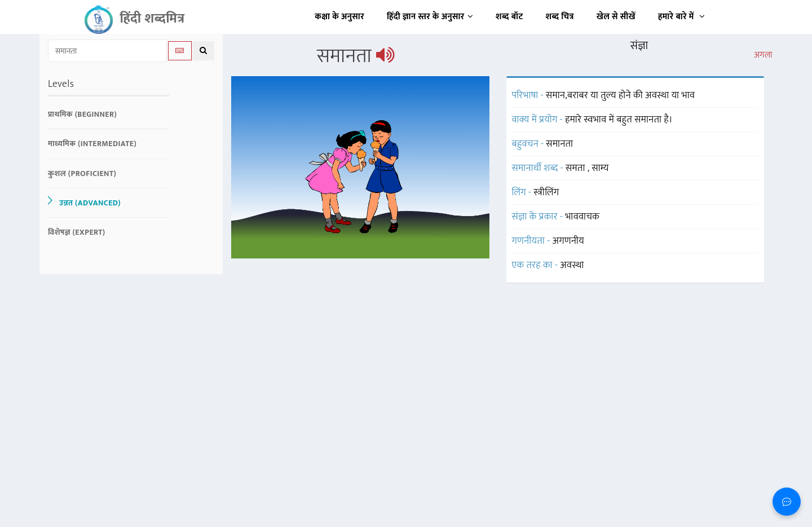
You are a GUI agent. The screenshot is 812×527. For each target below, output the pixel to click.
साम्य (601, 168)
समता (577, 168)
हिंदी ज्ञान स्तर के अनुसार (430, 17)
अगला (763, 55)
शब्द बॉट (509, 17)
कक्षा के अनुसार (339, 17)
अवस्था (572, 265)
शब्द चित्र (560, 17)
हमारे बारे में (681, 17)
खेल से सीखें (616, 17)
